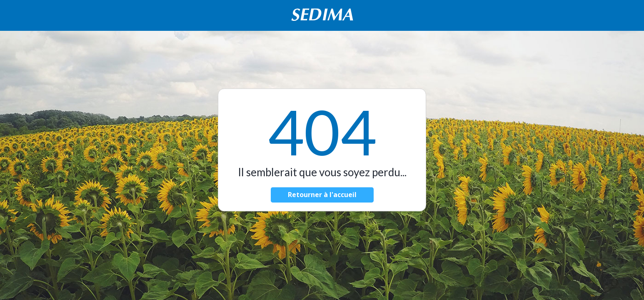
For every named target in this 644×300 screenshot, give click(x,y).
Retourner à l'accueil (322, 195)
